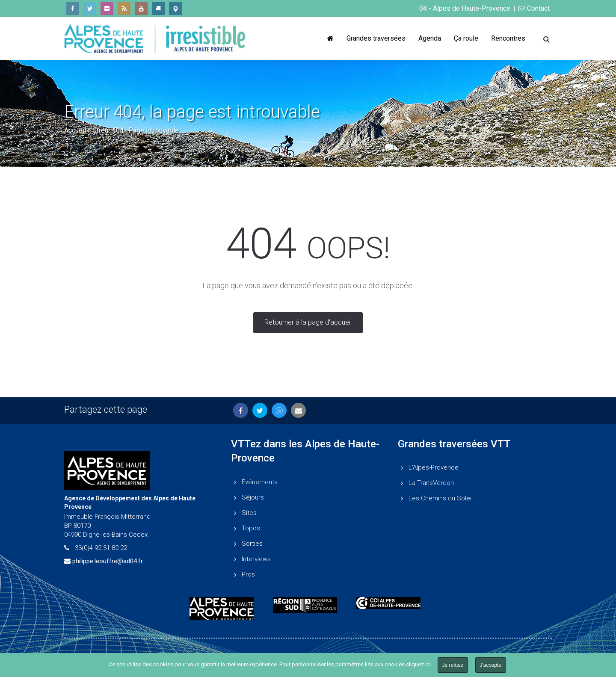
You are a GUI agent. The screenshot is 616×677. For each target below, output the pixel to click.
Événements (260, 482)
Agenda (430, 38)
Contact (534, 8)
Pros (248, 574)
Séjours (253, 497)
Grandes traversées (376, 38)
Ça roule (466, 38)
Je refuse (453, 665)
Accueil (75, 130)
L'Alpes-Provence (434, 467)
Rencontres (508, 38)
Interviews (256, 559)
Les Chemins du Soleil (441, 498)
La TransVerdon (431, 483)
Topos (251, 528)
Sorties (252, 544)
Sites (249, 513)
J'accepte (491, 665)
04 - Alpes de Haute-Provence (465, 8)
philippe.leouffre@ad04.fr (108, 561)
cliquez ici (418, 664)
